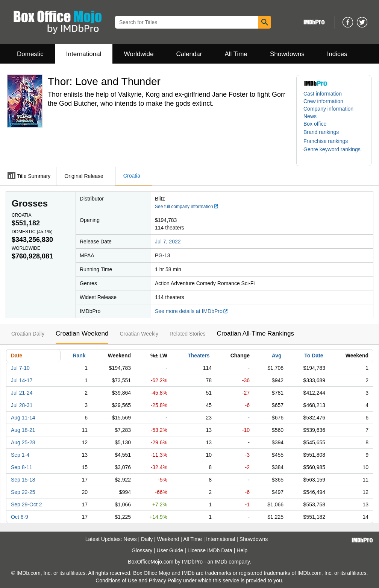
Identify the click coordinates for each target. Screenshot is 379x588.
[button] (325, 132)
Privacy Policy (165, 580)
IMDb (221, 562)
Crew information (323, 101)
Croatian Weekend (82, 334)
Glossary (142, 550)
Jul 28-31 (22, 405)
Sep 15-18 (23, 480)
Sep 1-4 (20, 455)
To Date (314, 356)
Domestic (30, 54)
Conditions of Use (116, 580)
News (310, 116)
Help (242, 550)
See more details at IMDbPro (192, 311)
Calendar (189, 54)
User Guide (170, 550)
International (84, 54)
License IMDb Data (210, 550)
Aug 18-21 (23, 430)
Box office (315, 124)
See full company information (187, 207)
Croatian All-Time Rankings (255, 334)
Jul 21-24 (22, 393)
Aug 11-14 (23, 418)
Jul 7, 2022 (168, 242)
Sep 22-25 (23, 492)
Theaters (199, 356)
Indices (337, 54)
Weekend (168, 539)
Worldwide (139, 54)
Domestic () (32, 232)
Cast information (323, 94)
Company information (328, 109)
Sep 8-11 (22, 467)
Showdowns (287, 54)
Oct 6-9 (20, 517)
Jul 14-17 (22, 380)
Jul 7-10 (20, 368)
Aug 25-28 (23, 442)
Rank (79, 356)
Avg (277, 356)
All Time (236, 54)
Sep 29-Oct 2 (27, 504)
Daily (147, 539)
